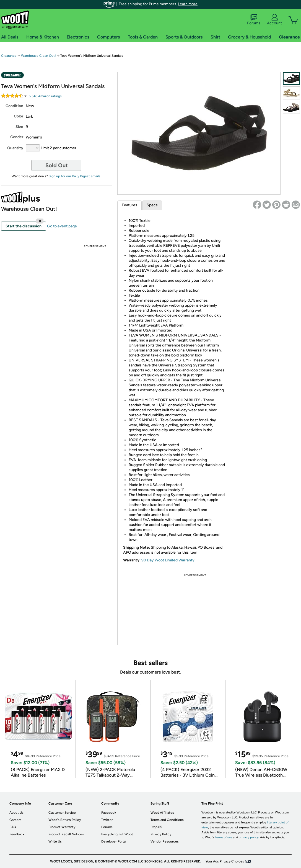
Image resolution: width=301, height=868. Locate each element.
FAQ (13, 827)
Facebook (109, 813)
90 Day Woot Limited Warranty (168, 560)
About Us (16, 813)
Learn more (188, 4)
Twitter (107, 820)
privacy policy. (249, 837)
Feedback (17, 834)
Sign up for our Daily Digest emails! (75, 176)
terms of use (224, 837)
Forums (254, 20)
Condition (14, 106)
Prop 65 (156, 827)
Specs (152, 205)
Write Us (55, 841)
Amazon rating (45, 96)
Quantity (15, 148)
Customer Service (62, 813)
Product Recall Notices (66, 834)
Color (19, 116)
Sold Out (57, 165)
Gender (17, 137)
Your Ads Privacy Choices (225, 861)
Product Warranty (62, 827)
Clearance (9, 56)
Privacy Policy (161, 834)
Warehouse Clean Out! (38, 56)
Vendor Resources (165, 841)
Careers (15, 820)
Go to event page (62, 226)
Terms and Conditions (167, 820)
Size (19, 127)
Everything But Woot (117, 834)
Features (129, 205)
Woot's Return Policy (65, 820)
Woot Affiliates (162, 813)
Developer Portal (114, 841)
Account (274, 20)
